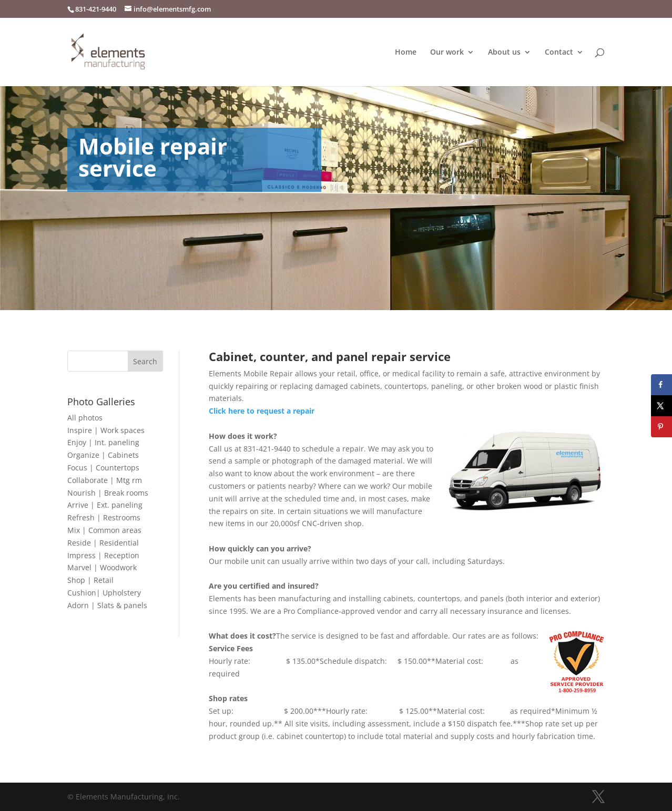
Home (406, 53)
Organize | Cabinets (103, 455)
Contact (559, 53)
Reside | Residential (103, 543)
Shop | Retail (90, 580)
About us (504, 53)
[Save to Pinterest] (661, 427)
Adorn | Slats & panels (107, 605)
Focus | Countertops (103, 468)
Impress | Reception (103, 555)
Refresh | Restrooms (104, 517)
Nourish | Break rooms (108, 493)
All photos (85, 418)
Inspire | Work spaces (106, 430)
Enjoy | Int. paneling (103, 442)
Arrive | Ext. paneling (105, 505)
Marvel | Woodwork (102, 567)
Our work (447, 53)
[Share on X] (661, 406)
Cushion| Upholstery (104, 593)
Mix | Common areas (104, 530)
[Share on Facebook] (661, 385)
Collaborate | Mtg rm (105, 480)
